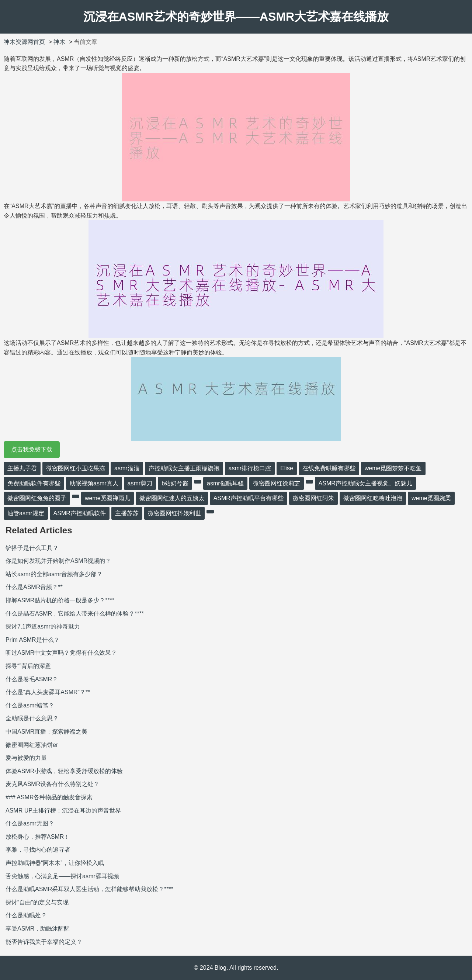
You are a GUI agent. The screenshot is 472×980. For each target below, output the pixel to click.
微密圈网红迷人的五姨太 (172, 498)
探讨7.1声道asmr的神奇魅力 (43, 626)
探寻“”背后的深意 (28, 666)
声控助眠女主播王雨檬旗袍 (184, 468)
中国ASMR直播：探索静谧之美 (46, 732)
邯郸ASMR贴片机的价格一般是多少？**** (60, 600)
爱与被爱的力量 (26, 758)
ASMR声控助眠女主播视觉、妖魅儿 (365, 483)
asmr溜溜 (127, 468)
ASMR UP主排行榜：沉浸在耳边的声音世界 (63, 811)
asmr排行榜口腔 (250, 468)
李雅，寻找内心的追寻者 (38, 850)
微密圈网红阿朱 (313, 498)
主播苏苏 (127, 513)
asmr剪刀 (140, 483)
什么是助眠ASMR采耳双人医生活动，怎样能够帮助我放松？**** (89, 889)
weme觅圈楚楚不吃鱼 (393, 468)
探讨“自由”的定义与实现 (37, 902)
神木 (59, 42)
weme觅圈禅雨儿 (107, 498)
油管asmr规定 (26, 513)
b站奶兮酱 (175, 483)
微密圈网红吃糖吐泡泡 (373, 498)
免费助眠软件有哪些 (34, 483)
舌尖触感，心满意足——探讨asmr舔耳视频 (62, 876)
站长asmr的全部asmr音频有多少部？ (54, 574)
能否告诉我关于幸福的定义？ (44, 942)
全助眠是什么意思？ (32, 718)
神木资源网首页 (24, 42)
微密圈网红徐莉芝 (277, 483)
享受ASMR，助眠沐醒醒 (38, 929)
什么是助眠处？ (26, 915)
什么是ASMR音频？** (34, 587)
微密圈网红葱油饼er (32, 745)
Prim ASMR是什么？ (33, 640)
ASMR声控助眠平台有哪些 (249, 498)
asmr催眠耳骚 (225, 483)
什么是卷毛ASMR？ (32, 679)
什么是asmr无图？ (30, 823)
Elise (287, 468)
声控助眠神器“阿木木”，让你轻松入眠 (55, 863)
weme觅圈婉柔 (431, 498)
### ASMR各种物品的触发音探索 (49, 797)
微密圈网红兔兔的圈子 (37, 498)
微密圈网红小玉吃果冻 (76, 468)
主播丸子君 (22, 468)
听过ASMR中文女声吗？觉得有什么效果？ (61, 653)
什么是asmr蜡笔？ (30, 705)
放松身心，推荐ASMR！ (38, 837)
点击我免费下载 (32, 449)
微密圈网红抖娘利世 (174, 513)
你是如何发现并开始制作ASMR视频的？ (58, 561)
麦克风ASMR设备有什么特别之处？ (52, 784)
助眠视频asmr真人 (94, 483)
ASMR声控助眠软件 (80, 513)
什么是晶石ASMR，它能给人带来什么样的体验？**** (75, 614)
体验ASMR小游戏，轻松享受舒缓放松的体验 (64, 771)
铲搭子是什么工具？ (32, 548)
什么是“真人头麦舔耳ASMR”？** (48, 692)
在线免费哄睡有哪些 (329, 468)
